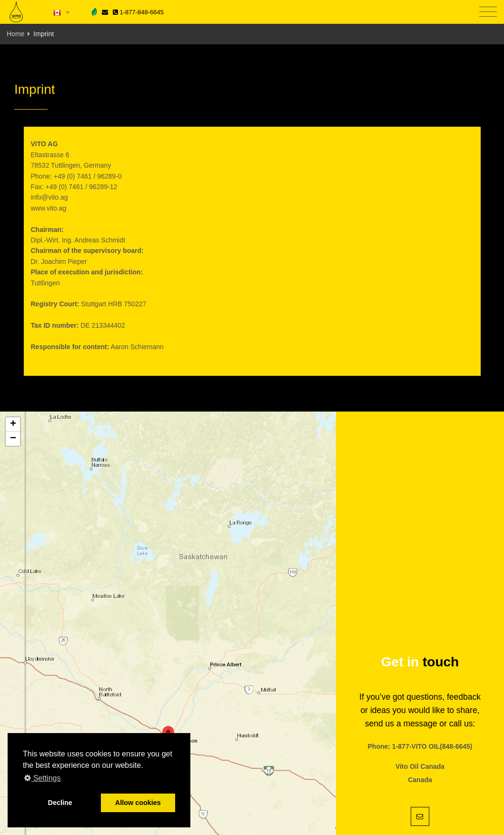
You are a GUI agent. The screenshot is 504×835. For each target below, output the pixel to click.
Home (15, 34)
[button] (13, 424)
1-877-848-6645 (138, 12)
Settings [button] (42, 778)
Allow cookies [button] (138, 803)
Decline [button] (60, 803)
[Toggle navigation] (488, 12)
